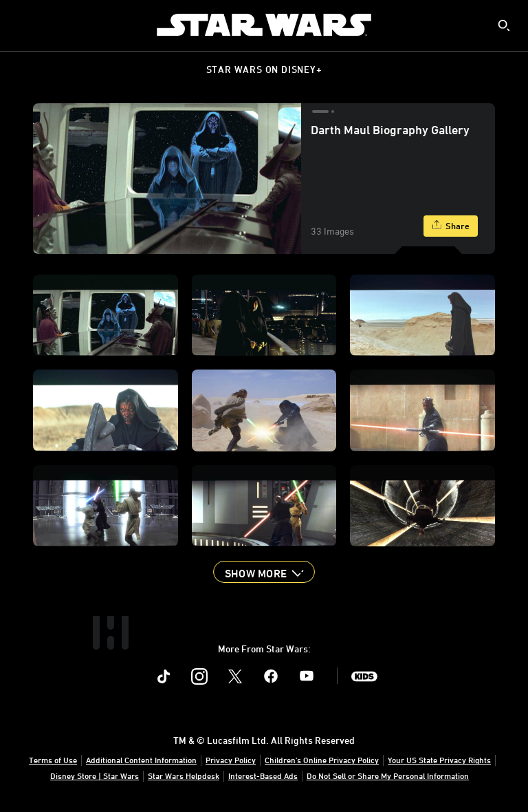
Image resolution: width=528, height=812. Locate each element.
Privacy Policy (231, 760)
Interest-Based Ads (263, 776)
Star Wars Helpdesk (184, 776)
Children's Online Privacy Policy (322, 760)
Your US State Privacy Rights (439, 760)
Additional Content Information (141, 760)
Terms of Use (53, 760)
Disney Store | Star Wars (95, 776)
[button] (264, 572)
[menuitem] (22, 25)
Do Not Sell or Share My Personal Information (388, 776)
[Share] (451, 226)
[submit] (504, 25)
